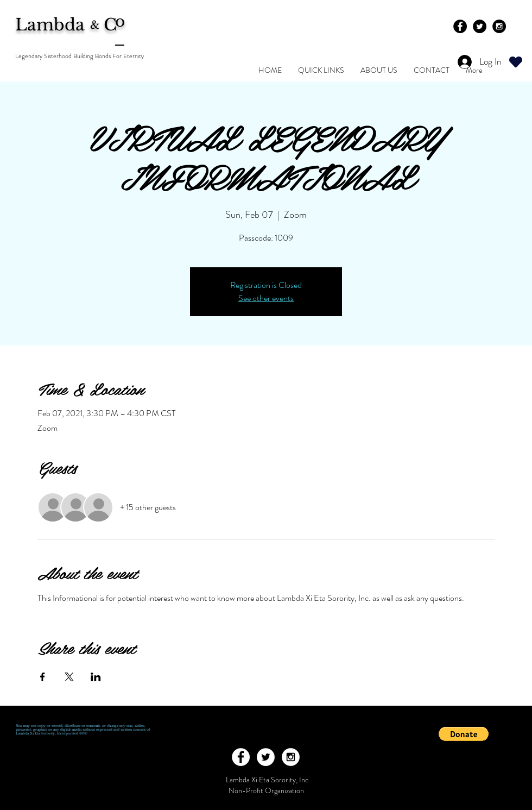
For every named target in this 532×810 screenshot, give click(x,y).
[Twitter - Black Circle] (480, 26)
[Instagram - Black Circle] (499, 26)
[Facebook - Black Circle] (460, 26)
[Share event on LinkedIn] (96, 677)
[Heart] (516, 62)
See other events (266, 298)
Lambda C (73, 25)
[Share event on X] (69, 677)
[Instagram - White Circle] (291, 757)
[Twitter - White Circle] (266, 757)
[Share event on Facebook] (43, 677)
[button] (464, 734)
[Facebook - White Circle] (241, 757)
